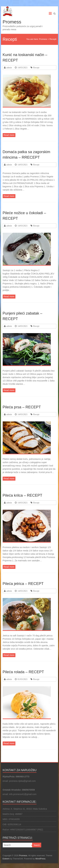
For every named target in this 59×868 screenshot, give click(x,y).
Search (37, 845)
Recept (36, 68)
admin (9, 68)
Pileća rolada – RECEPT (23, 672)
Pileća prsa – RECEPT (22, 407)
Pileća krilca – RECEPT (22, 495)
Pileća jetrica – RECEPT (23, 584)
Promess (12, 22)
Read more (9, 135)
